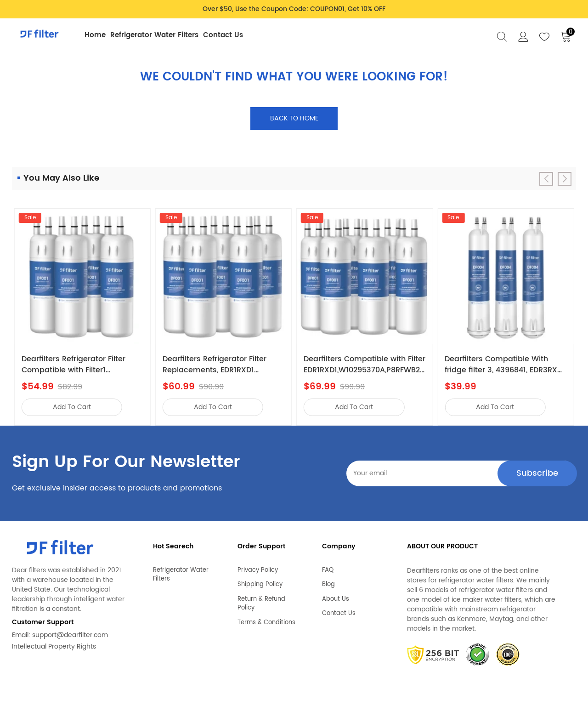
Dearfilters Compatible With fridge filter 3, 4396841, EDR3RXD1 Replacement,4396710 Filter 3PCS (505, 365)
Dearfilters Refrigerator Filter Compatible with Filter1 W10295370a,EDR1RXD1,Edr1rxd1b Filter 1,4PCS (80, 365)
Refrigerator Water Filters (154, 35)
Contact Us (223, 35)
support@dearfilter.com (70, 635)
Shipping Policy (260, 582)
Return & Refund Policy (261, 601)
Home (95, 35)
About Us (336, 596)
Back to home (294, 118)
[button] (565, 179)
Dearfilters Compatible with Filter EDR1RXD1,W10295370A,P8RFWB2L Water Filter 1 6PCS (365, 365)
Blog (328, 582)
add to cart (72, 407)
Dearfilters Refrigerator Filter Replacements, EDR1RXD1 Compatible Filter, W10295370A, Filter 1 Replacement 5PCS (220, 365)
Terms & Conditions (266, 620)
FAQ (328, 567)
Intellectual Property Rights (54, 646)
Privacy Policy (258, 567)
